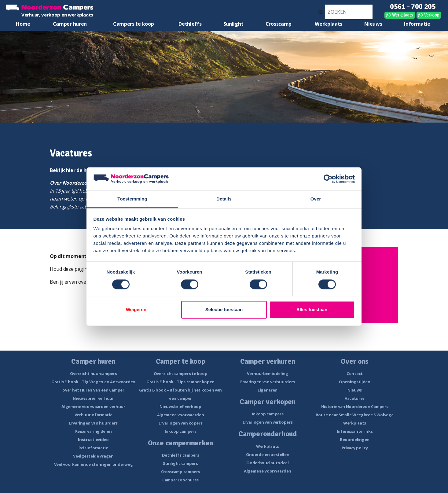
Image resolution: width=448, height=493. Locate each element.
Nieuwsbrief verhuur (93, 398)
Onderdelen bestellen (268, 454)
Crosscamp (279, 24)
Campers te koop (134, 24)
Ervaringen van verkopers (268, 422)
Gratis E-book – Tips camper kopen (180, 382)
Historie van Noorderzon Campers (355, 407)
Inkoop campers (181, 431)
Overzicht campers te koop (181, 373)
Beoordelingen (355, 440)
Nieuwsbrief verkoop (180, 407)
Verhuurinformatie (94, 415)
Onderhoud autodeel (268, 463)
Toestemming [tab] (132, 199)
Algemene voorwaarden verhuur (93, 407)
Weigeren (136, 310)
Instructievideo (93, 440)
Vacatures (355, 398)
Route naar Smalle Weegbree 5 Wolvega (354, 415)
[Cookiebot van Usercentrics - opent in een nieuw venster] (328, 179)
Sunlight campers (180, 463)
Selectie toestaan (224, 310)
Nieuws (373, 24)
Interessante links (355, 431)
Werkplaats (403, 15)
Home (23, 24)
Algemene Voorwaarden (268, 471)
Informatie (417, 24)
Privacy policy (355, 448)
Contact (355, 373)
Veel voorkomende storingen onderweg (94, 464)
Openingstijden (355, 382)
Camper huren (70, 24)
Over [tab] (316, 199)
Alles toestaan (312, 310)
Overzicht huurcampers (94, 373)
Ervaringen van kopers (181, 423)
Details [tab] (224, 199)
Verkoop (432, 15)
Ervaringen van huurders (93, 423)
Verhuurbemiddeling (268, 373)
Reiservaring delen (94, 431)
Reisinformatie (93, 448)
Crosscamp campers (181, 472)
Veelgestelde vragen (93, 456)
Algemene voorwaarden (181, 415)
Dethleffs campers (181, 455)
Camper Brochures (180, 480)
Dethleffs (190, 24)
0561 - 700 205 (413, 6)
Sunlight (233, 24)
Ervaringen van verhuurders (268, 382)
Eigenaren (268, 390)
